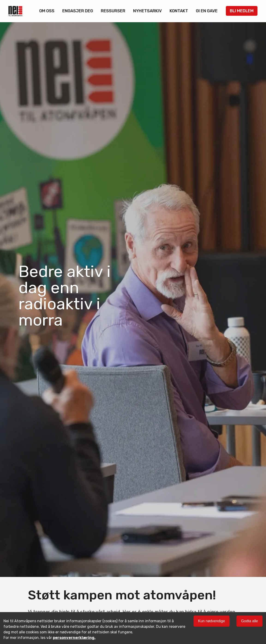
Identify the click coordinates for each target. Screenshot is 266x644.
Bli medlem (242, 11)
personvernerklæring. (74, 638)
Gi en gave (207, 11)
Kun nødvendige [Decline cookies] (212, 621)
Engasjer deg (78, 11)
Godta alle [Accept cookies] (250, 621)
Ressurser (113, 11)
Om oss (47, 11)
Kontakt (179, 11)
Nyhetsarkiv (147, 11)
